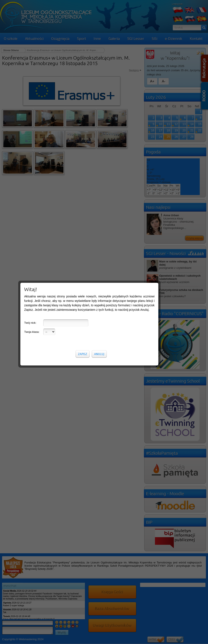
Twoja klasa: (32, 332)
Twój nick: (30, 323)
